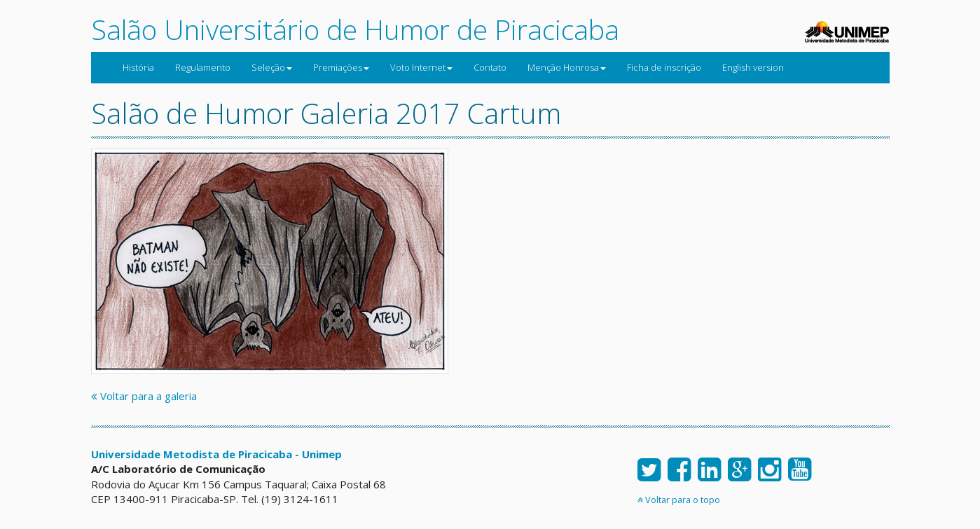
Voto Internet (421, 67)
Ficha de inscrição (664, 67)
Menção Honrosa (567, 67)
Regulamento (203, 67)
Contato (490, 67)
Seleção (272, 67)
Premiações (341, 67)
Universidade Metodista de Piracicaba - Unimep (216, 454)
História (138, 67)
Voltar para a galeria (144, 396)
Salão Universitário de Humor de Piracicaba (355, 29)
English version (753, 67)
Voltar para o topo (679, 500)
